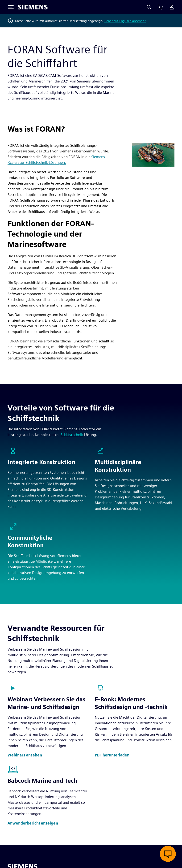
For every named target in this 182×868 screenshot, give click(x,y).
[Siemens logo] (33, 7)
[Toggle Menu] (11, 7)
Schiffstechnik (72, 435)
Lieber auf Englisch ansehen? (125, 21)
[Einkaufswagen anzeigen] (160, 7)
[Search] (149, 7)
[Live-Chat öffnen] (168, 854)
